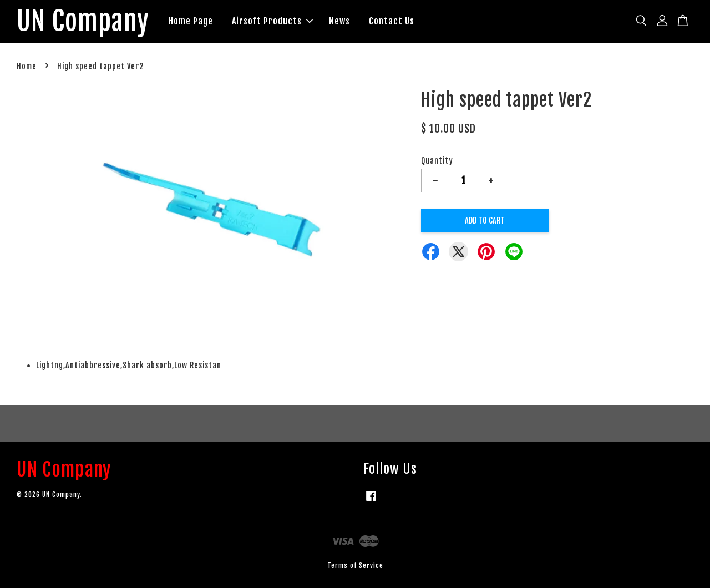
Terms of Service (355, 566)
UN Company (83, 22)
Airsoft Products (272, 21)
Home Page (191, 21)
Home (27, 66)
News (339, 21)
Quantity (437, 161)
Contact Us (392, 21)
